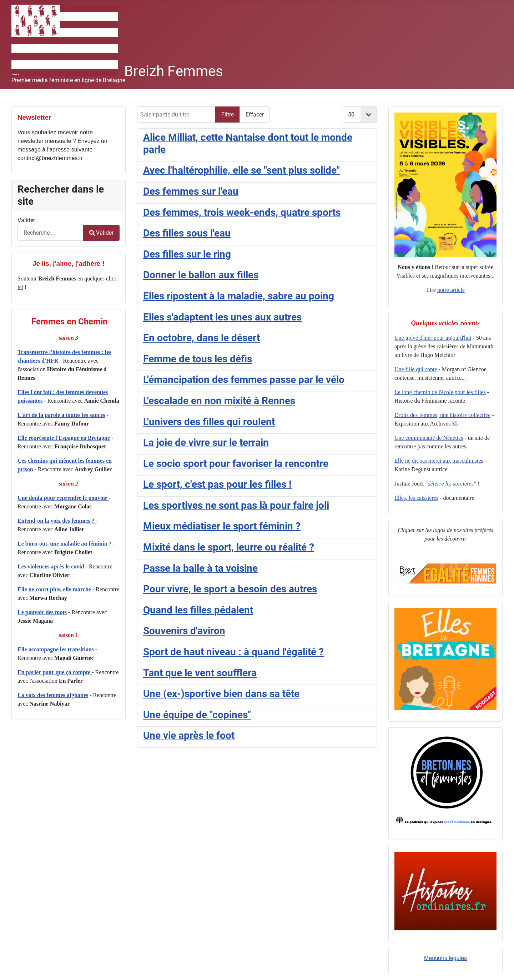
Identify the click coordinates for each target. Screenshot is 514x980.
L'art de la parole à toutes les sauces (61, 415)
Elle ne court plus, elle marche (54, 589)
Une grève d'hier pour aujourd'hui (433, 338)
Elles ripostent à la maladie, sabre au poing (239, 296)
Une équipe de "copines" (197, 715)
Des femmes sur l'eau (191, 191)
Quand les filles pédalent (198, 610)
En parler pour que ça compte (55, 672)
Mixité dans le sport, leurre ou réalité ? (229, 547)
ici (20, 287)
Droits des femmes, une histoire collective (442, 415)
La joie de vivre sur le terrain (206, 442)
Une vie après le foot (189, 735)
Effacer (255, 115)
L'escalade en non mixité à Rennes (219, 401)
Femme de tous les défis (198, 359)
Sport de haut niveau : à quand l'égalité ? (233, 652)
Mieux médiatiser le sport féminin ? (222, 526)
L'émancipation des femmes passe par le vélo (244, 380)
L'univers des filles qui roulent (209, 422)
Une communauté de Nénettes (429, 438)
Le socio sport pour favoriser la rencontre (236, 464)
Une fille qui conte (416, 369)
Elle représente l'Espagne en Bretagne (64, 438)
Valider (26, 220)
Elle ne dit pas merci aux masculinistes (439, 461)
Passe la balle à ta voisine (200, 568)
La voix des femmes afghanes (53, 695)
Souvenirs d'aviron (184, 631)
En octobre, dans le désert (201, 338)
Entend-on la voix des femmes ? (57, 521)
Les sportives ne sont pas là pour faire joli (236, 505)
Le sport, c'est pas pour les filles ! (217, 484)
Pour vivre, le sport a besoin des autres (230, 589)
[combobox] (51, 233)
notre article (451, 290)
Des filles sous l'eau (187, 233)
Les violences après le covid (51, 566)
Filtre (228, 115)
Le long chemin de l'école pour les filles (440, 392)
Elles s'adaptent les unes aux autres (222, 317)
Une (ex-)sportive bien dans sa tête (221, 694)
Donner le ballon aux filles (201, 275)
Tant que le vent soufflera (200, 673)
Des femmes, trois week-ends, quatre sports (242, 212)
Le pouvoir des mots (42, 612)
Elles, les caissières (416, 498)
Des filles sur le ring (187, 254)
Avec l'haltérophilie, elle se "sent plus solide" (241, 170)
